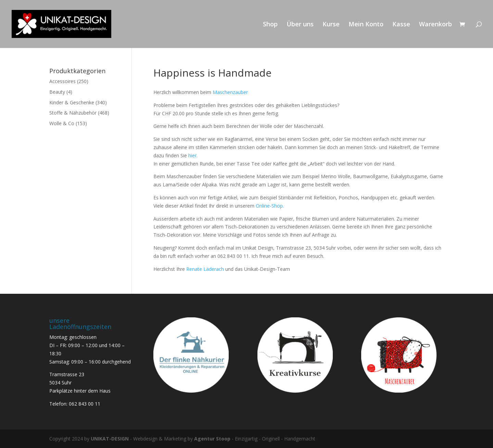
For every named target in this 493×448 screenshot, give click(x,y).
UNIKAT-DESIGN (110, 439)
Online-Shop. (270, 206)
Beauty (57, 92)
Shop (270, 25)
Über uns (300, 25)
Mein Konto (366, 25)
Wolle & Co (62, 123)
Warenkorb (435, 25)
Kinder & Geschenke (72, 102)
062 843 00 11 (85, 404)
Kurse (331, 25)
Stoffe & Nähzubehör (73, 113)
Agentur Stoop (212, 439)
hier (192, 155)
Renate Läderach (206, 269)
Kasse (401, 25)
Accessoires (62, 81)
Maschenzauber (230, 92)
